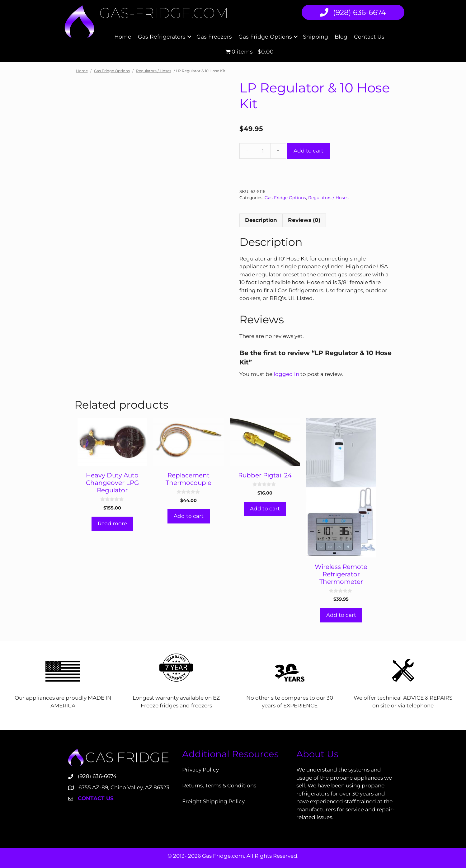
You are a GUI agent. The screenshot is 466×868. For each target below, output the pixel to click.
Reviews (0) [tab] (304, 220)
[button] (189, 37)
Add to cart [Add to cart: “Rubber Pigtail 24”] (265, 509)
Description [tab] (261, 220)
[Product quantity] (263, 151)
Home (123, 37)
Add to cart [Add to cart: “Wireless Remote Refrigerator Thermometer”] (341, 615)
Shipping (315, 37)
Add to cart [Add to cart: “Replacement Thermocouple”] (189, 516)
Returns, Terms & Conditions (219, 786)
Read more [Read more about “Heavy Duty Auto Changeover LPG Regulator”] (112, 523)
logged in (286, 374)
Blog (341, 37)
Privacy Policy (200, 770)
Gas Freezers (214, 37)
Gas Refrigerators (162, 37)
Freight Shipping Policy (213, 801)
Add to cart (308, 151)
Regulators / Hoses (154, 71)
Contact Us (369, 37)
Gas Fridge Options (265, 37)
